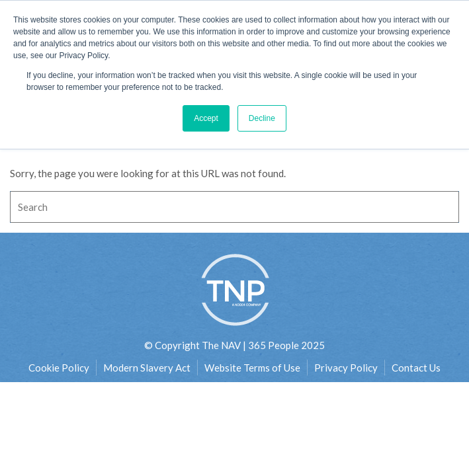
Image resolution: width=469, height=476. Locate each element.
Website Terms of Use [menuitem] (252, 368)
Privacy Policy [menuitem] (346, 368)
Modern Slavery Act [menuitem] (147, 368)
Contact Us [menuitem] (416, 368)
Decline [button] (262, 118)
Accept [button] (206, 118)
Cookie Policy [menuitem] (59, 368)
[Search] (234, 207)
